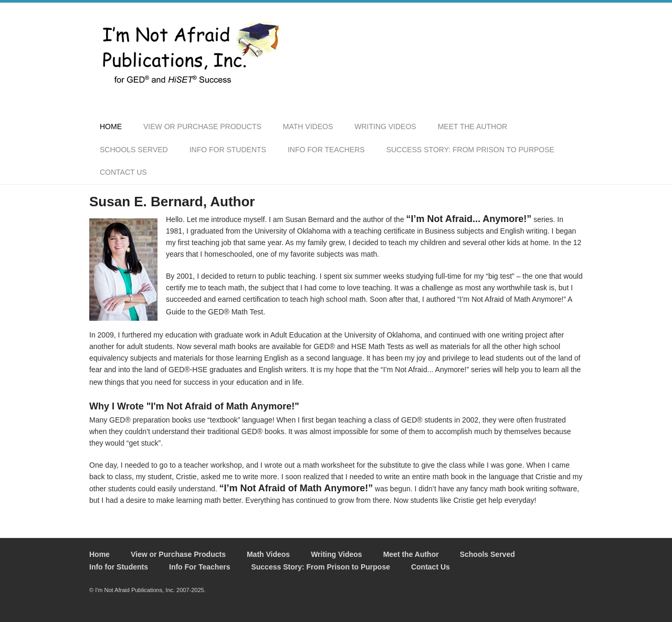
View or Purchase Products (202, 126)
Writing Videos (385, 126)
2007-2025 (190, 590)
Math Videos (308, 126)
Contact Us (123, 172)
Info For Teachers (326, 150)
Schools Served (134, 150)
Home (111, 126)
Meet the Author (473, 126)
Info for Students (228, 150)
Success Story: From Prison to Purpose (470, 150)
